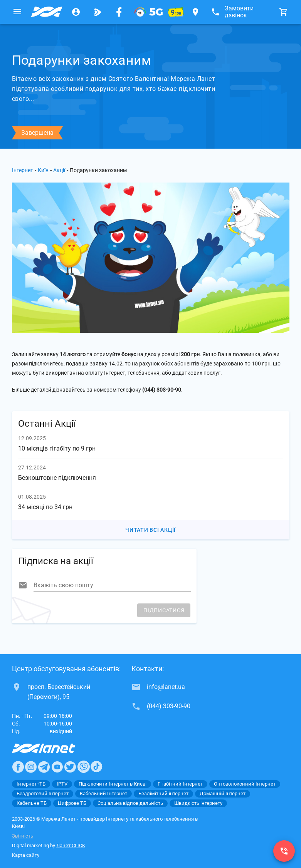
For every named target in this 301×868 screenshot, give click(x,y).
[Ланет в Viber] (84, 767)
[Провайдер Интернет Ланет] (53, 748)
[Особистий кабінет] (76, 12)
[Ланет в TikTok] (96, 767)
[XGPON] (149, 12)
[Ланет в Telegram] (44, 767)
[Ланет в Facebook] (18, 767)
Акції (59, 170)
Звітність (23, 836)
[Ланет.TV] (98, 12)
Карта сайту (26, 855)
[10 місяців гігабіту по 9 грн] (176, 12)
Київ (43, 170)
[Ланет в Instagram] (31, 767)
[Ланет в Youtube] (57, 767)
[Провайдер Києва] (47, 12)
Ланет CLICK (71, 845)
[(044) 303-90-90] (284, 851)
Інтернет (23, 170)
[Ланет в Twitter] (70, 767)
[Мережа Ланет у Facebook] (119, 12)
